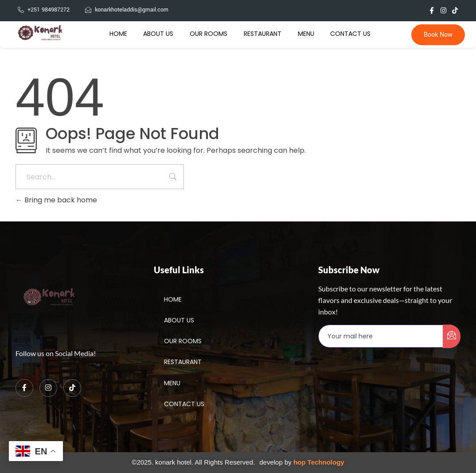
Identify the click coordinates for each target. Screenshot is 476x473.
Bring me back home (56, 200)
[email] (381, 336)
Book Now (438, 35)
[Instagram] (48, 388)
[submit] (452, 336)
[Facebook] (24, 388)
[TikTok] (72, 388)
